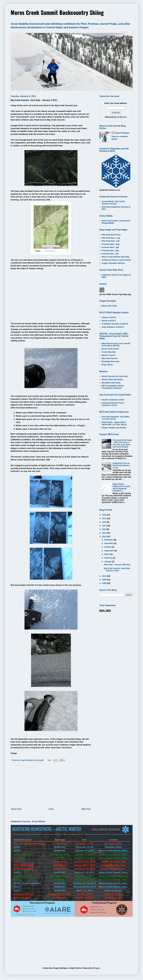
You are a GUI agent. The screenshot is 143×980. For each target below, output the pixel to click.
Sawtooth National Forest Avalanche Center (113, 404)
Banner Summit (109, 355)
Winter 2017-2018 (109, 306)
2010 (105, 576)
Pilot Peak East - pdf (111, 241)
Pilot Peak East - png (111, 238)
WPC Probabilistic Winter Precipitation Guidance (113, 387)
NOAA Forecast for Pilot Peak (115, 376)
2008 (105, 583)
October (108, 547)
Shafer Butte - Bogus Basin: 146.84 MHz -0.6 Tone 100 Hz (114, 423)
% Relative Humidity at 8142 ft (115, 324)
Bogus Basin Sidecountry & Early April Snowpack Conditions (121, 487)
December (109, 540)
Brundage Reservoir (111, 361)
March (107, 554)
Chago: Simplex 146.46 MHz (114, 428)
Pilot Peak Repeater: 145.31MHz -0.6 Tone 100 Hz (116, 418)
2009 (105, 580)
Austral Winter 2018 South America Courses (113, 203)
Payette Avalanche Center (113, 400)
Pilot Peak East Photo (111, 235)
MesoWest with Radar (111, 383)
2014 (105, 526)
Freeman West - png (111, 244)
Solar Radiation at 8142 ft (113, 327)
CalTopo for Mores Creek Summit (116, 260)
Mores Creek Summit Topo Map (115, 257)
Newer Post (16, 809)
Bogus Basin (107, 365)
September (109, 551)
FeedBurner (122, 117)
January (108, 562)
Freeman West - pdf (110, 247)
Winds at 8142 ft (109, 321)
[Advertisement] (51, 785)
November (109, 543)
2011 (105, 537)
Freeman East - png (110, 251)
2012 (105, 533)
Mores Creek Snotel (110, 349)
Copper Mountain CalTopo (113, 263)
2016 (105, 522)
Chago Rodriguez (122, 133)
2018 (105, 515)
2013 (105, 529)
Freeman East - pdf (110, 254)
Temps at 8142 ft (109, 317)
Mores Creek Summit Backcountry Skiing (57, 12)
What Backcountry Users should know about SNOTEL (116, 345)
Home (51, 809)
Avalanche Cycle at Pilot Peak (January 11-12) (121, 465)
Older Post (86, 809)
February (109, 558)
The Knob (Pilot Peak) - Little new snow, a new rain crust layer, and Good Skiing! (122, 443)
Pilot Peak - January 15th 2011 (117, 565)
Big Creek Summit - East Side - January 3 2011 (118, 569)
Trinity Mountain (109, 352)
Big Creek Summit (110, 358)
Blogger (97, 968)
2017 (105, 518)
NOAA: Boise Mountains (112, 380)
